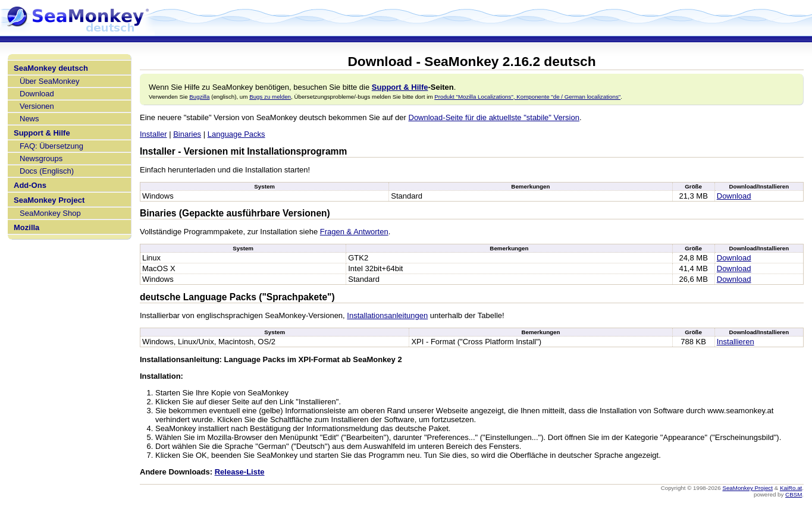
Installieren (736, 342)
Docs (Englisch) (47, 171)
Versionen (37, 106)
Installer (153, 134)
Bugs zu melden (270, 97)
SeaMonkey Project (49, 200)
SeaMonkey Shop (50, 213)
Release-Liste (240, 472)
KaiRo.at (791, 488)
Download (37, 94)
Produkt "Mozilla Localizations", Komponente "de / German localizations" (527, 97)
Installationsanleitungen (387, 315)
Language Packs (236, 134)
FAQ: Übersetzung (51, 146)
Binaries (187, 134)
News (29, 119)
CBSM (794, 494)
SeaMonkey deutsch (51, 68)
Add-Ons (30, 185)
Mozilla (26, 227)
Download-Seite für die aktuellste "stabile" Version (494, 117)
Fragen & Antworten (354, 232)
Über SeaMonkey (49, 81)
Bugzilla (199, 97)
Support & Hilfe (42, 133)
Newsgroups (41, 158)
